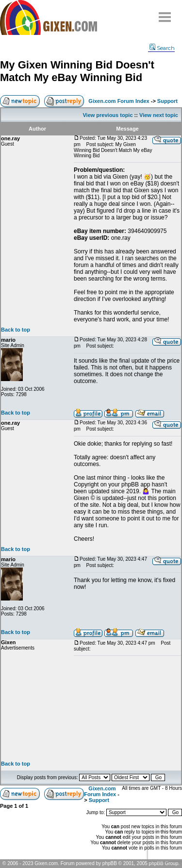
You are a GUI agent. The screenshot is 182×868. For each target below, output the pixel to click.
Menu (165, 13)
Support (167, 101)
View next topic (159, 115)
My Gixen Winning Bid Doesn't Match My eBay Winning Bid (77, 71)
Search (162, 48)
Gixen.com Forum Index (119, 101)
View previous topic (108, 115)
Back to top (16, 330)
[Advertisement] (127, 708)
